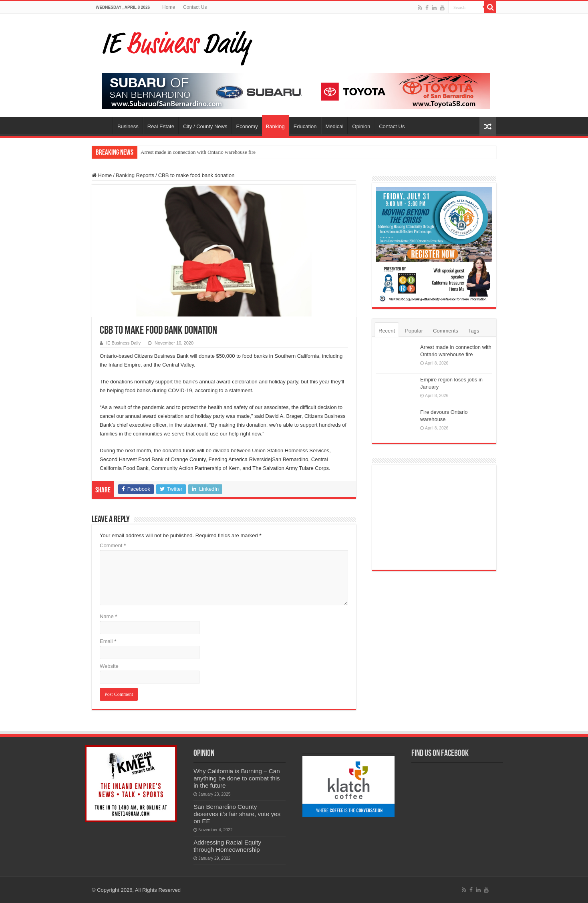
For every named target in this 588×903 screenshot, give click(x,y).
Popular (414, 331)
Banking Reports (135, 175)
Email (108, 641)
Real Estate (161, 126)
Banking (275, 126)
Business (128, 126)
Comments (446, 331)
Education (305, 126)
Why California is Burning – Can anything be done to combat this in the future (237, 778)
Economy (247, 126)
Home (169, 7)
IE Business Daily (123, 343)
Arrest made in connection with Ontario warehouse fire (198, 152)
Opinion (361, 126)
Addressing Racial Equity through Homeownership (227, 846)
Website (109, 666)
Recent (387, 331)
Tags (474, 331)
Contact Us (195, 7)
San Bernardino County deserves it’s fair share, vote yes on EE (237, 814)
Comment (113, 545)
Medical (335, 126)
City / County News (205, 126)
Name (108, 616)
